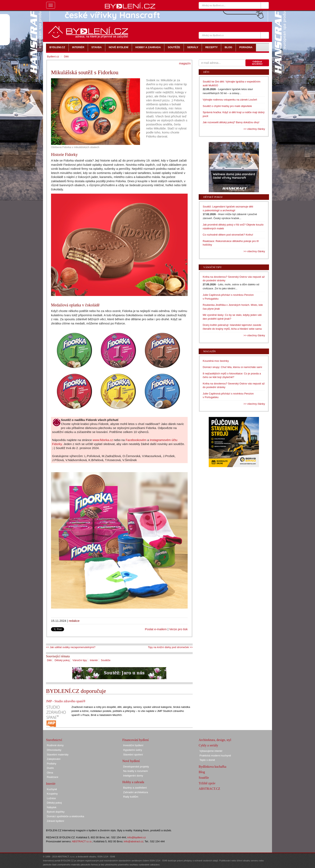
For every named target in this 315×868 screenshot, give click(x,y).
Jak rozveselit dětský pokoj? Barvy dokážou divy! (231, 122)
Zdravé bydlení (55, 821)
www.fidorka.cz (103, 440)
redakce (74, 621)
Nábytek (52, 807)
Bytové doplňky (56, 812)
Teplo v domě (207, 760)
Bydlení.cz (53, 56)
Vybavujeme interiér (211, 751)
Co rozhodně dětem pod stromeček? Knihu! (228, 235)
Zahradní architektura (136, 792)
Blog (202, 772)
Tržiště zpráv (207, 783)
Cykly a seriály (208, 745)
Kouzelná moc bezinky (216, 361)
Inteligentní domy (133, 776)
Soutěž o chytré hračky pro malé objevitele (227, 106)
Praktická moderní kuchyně (215, 756)
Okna (50, 773)
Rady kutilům (131, 797)
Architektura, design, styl (215, 740)
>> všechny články (254, 129)
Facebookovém (136, 440)
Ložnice (51, 798)
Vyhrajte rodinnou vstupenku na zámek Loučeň (230, 100)
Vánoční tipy (80, 660)
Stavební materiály (58, 755)
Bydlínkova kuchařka (212, 767)
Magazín (209, 351)
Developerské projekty (136, 767)
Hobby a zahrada (133, 782)
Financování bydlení (136, 740)
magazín (185, 63)
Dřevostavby (54, 750)
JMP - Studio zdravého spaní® (66, 701)
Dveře (50, 768)
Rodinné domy (55, 745)
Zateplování (54, 759)
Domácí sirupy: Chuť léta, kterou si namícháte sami (232, 367)
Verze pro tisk (178, 629)
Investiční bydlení (133, 745)
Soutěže (106, 660)
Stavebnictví (54, 740)
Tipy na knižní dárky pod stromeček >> (170, 647)
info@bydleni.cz (137, 837)
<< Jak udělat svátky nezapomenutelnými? (71, 647)
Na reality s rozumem (136, 771)
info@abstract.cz (133, 841)
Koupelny (52, 794)
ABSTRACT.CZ (209, 789)
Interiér (94, 660)
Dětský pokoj (62, 660)
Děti (49, 660)
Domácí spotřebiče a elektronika (65, 816)
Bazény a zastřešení (135, 788)
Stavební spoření (133, 755)
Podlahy (52, 764)
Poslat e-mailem (156, 629)
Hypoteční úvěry (133, 750)
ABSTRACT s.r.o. (82, 841)
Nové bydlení (131, 761)
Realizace (53, 777)
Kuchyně (52, 789)
